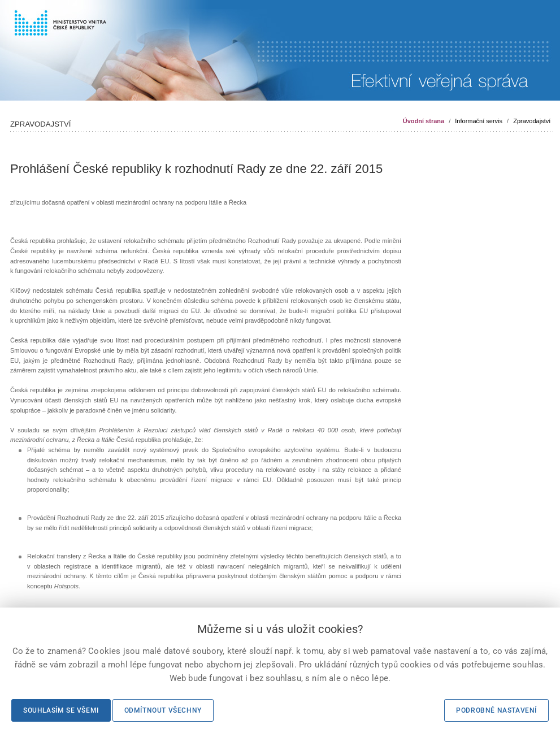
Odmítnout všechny (163, 710)
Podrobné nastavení (496, 710)
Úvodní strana (424, 121)
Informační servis (479, 121)
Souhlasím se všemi (61, 710)
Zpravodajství (532, 121)
